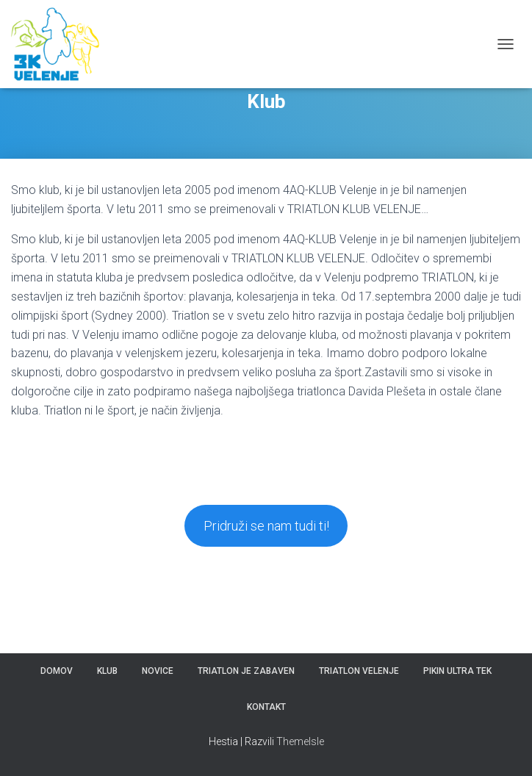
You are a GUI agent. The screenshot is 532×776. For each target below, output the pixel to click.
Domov (57, 671)
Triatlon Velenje (359, 671)
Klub (107, 671)
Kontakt (266, 707)
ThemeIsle (300, 741)
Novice (158, 671)
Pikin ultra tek (457, 671)
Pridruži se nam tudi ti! (266, 526)
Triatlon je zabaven (246, 671)
